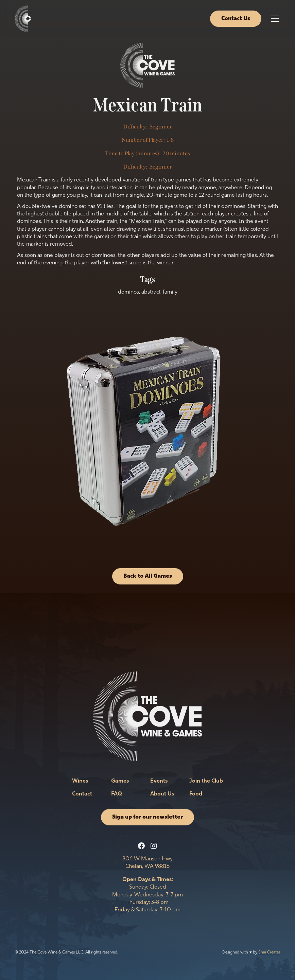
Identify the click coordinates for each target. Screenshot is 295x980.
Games (120, 781)
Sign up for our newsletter (147, 817)
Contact (82, 794)
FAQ (117, 794)
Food (196, 794)
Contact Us (236, 19)
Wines (80, 781)
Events (159, 781)
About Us (162, 794)
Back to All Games (148, 576)
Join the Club (206, 781)
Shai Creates (269, 952)
